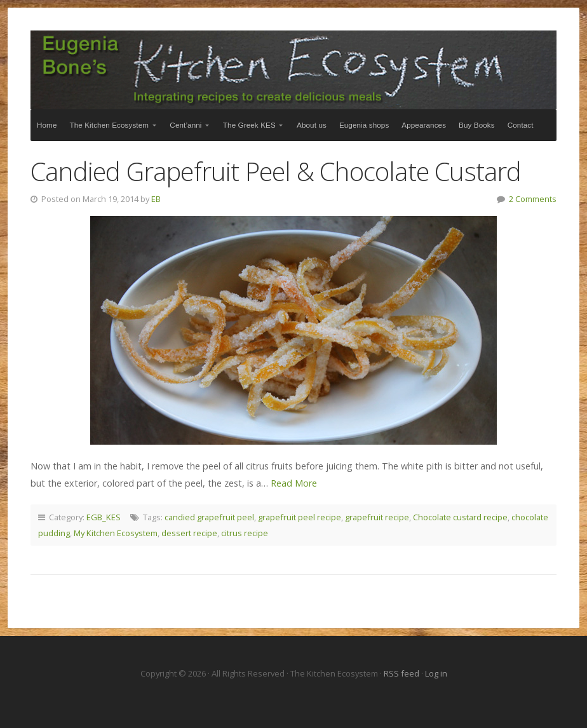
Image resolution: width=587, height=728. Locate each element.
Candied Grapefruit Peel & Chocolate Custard (276, 171)
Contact (521, 125)
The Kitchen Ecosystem (293, 70)
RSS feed (402, 673)
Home (47, 125)
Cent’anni (186, 125)
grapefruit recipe (377, 517)
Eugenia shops (364, 125)
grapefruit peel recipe (300, 517)
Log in (436, 673)
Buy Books (477, 125)
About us (312, 125)
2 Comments (533, 199)
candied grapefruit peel (209, 517)
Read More (294, 483)
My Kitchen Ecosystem (116, 533)
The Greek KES (249, 125)
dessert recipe (189, 533)
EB (156, 199)
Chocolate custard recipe (460, 517)
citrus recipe (245, 533)
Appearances (424, 125)
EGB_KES (104, 517)
